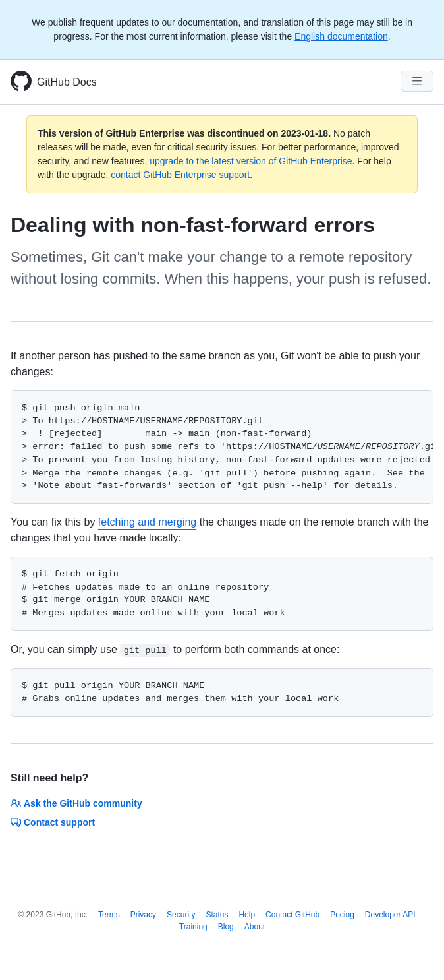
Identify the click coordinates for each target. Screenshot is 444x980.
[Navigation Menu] (417, 81)
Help (247, 915)
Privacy (143, 915)
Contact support (53, 822)
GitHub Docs (67, 82)
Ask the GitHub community (76, 803)
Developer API (390, 915)
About (255, 927)
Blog (226, 927)
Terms (109, 915)
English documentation (341, 36)
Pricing (342, 915)
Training (193, 927)
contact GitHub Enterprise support (180, 175)
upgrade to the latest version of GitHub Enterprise (251, 161)
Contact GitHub (292, 915)
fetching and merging (147, 522)
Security (181, 915)
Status (217, 915)
